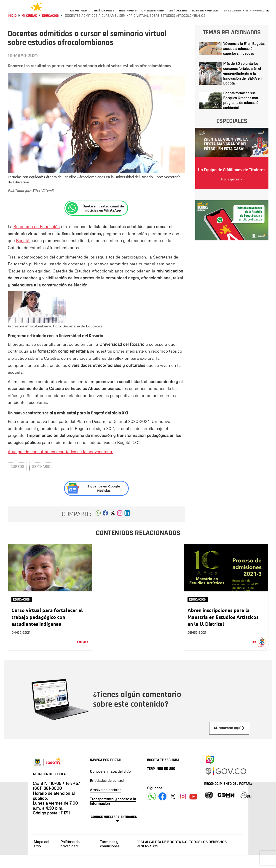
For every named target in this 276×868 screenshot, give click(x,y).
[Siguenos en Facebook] (152, 809)
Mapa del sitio (41, 856)
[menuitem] (79, 15)
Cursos (17, 479)
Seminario (41, 479)
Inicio (12, 28)
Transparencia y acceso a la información (113, 814)
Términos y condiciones (110, 856)
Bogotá (23, 253)
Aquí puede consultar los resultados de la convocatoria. (60, 464)
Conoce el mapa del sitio (110, 784)
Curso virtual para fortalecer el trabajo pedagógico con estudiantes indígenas (47, 629)
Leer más (82, 655)
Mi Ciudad (29, 28)
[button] (98, 527)
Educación (51, 28)
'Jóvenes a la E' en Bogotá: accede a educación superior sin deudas (244, 61)
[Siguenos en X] (173, 809)
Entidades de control (107, 793)
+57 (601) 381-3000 (56, 798)
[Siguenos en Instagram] (183, 809)
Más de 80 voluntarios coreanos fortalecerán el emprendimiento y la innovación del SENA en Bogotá (242, 86)
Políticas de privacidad (70, 856)
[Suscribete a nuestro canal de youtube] (193, 809)
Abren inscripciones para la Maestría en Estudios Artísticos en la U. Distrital (223, 629)
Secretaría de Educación (37, 239)
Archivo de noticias (106, 802)
